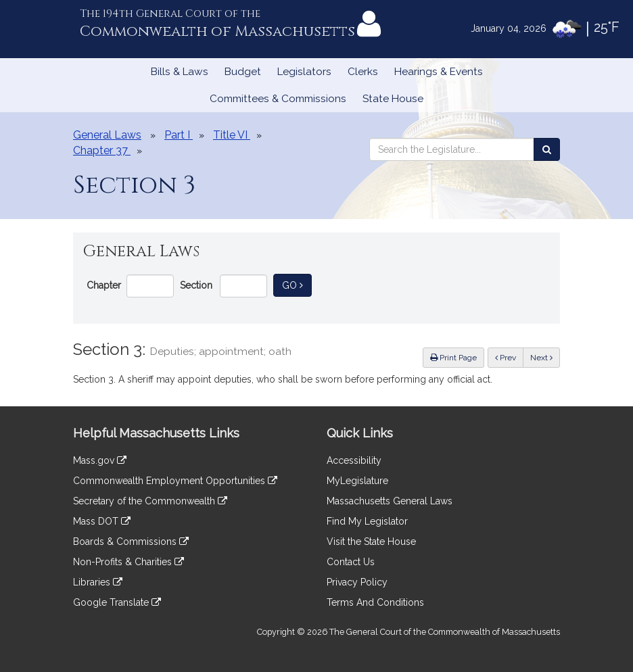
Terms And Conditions (375, 602)
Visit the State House (371, 542)
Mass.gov (100, 460)
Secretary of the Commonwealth (150, 501)
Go (297, 284)
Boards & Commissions (131, 542)
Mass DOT (102, 521)
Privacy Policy (357, 582)
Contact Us (351, 562)
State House (393, 99)
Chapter (104, 285)
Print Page (453, 358)
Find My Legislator (367, 521)
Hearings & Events (439, 72)
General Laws (107, 135)
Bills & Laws (180, 72)
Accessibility (354, 460)
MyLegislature (357, 481)
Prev (509, 357)
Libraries (98, 582)
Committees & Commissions (278, 99)
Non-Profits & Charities (128, 562)
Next (541, 358)
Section (196, 285)
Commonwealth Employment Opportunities (175, 481)
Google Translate (117, 602)
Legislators (304, 72)
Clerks (363, 72)
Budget (243, 72)
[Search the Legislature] (547, 149)
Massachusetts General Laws (390, 501)
